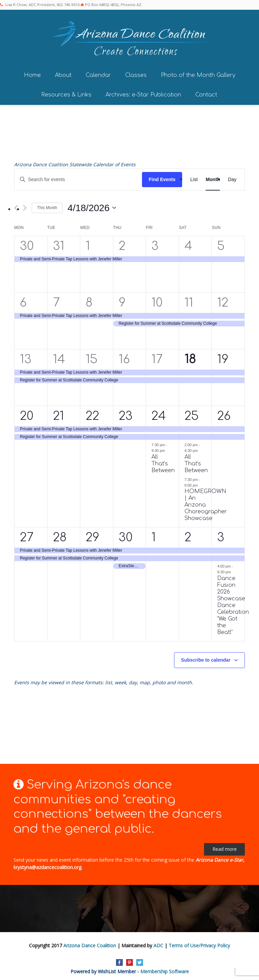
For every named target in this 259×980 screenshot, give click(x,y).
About (63, 73)
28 (60, 535)
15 (92, 357)
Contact (206, 93)
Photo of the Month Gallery (198, 73)
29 (92, 535)
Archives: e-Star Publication (143, 93)
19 (223, 357)
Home (32, 73)
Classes (136, 73)
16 (124, 357)
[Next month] (25, 206)
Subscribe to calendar (206, 658)
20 (27, 414)
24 (159, 414)
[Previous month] (16, 206)
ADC (158, 943)
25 (192, 414)
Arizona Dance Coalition (90, 943)
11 (189, 301)
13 (26, 357)
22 (92, 414)
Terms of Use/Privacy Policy (199, 943)
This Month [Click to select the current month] (47, 206)
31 (59, 244)
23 (126, 414)
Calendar (98, 73)
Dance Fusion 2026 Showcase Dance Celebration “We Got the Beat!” (233, 603)
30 (27, 244)
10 (157, 301)
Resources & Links (66, 93)
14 (59, 357)
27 (27, 535)
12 (223, 301)
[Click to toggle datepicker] (92, 206)
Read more (225, 847)
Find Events (162, 177)
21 (59, 414)
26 (224, 414)
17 (157, 357)
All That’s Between (163, 462)
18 (190, 357)
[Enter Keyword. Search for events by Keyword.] (78, 178)
